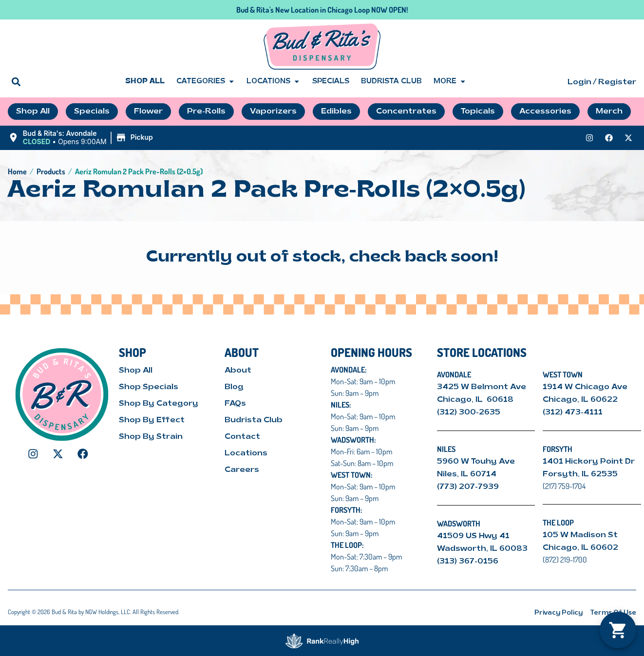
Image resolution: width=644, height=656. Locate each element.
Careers (242, 470)
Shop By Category (159, 404)
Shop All (145, 82)
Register (617, 82)
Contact (242, 437)
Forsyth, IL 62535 (580, 474)
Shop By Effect (152, 420)
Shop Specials (149, 387)
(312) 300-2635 (469, 412)
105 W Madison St (580, 535)
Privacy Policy (559, 613)
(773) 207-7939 (468, 487)
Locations (273, 82)
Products (51, 171)
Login (579, 82)
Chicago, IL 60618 (476, 400)
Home (17, 171)
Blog (234, 387)
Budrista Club (391, 82)
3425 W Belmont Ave (483, 387)
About (238, 371)
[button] (16, 82)
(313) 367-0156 (468, 562)
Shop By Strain (151, 437)
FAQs (235, 404)
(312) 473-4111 (573, 412)
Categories (206, 82)
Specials (331, 82)
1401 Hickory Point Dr (589, 462)
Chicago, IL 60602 (580, 548)
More (450, 82)
